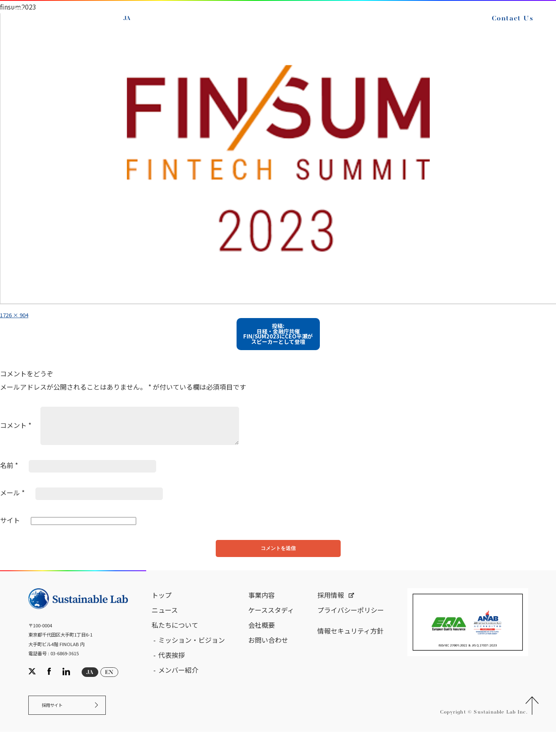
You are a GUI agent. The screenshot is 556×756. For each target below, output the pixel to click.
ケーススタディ (271, 629)
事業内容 (262, 614)
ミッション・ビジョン (192, 659)
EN (133, 35)
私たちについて (175, 644)
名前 (9, 479)
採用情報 (331, 614)
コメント (16, 439)
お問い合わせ (268, 659)
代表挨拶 (172, 674)
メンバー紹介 (178, 689)
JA (133, 25)
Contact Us (194, 37)
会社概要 (262, 644)
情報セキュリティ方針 (350, 650)
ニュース (165, 629)
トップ (162, 614)
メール (12, 506)
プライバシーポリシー (351, 629)
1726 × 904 (18, 314)
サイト (10, 534)
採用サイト (59, 727)
